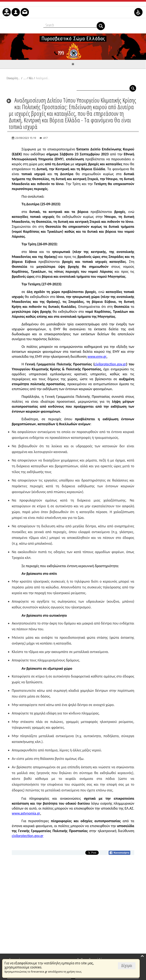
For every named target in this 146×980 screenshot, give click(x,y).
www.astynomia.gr (26, 813)
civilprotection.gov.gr (110, 364)
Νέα (31, 78)
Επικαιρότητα (13, 78)
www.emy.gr (97, 357)
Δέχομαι (127, 965)
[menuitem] (7, 12)
